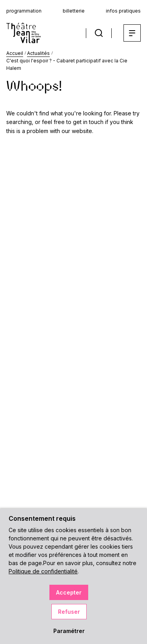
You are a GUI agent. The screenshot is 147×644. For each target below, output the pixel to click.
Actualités (38, 53)
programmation (24, 11)
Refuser (69, 612)
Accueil (15, 53)
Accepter (69, 592)
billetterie (74, 11)
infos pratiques (123, 11)
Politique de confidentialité (43, 571)
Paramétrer (69, 631)
